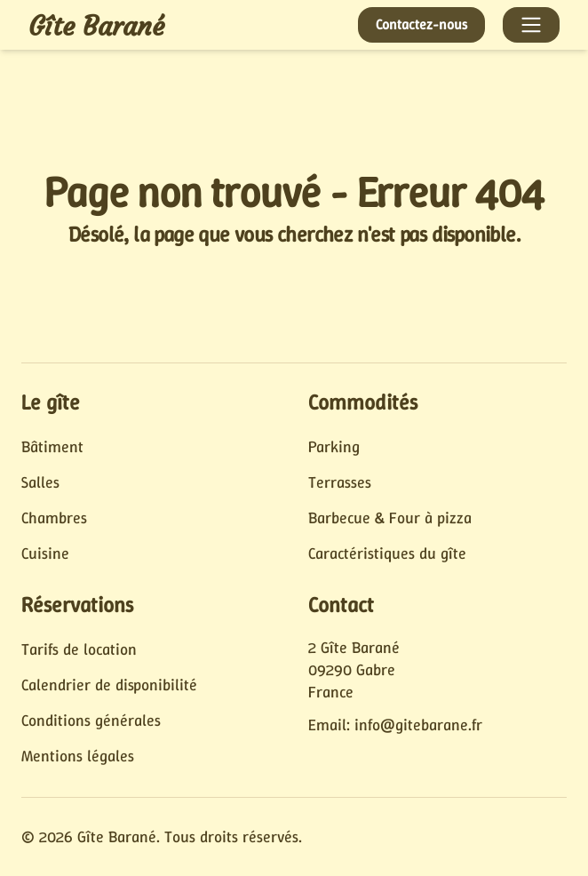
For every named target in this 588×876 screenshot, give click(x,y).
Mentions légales (78, 756)
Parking (334, 447)
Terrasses (340, 482)
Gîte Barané (96, 26)
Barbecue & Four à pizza (390, 518)
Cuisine (45, 553)
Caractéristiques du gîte (387, 553)
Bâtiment (52, 447)
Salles (40, 482)
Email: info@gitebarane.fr (395, 725)
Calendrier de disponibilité (109, 685)
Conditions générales (91, 721)
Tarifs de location (79, 649)
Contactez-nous (421, 24)
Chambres (54, 518)
